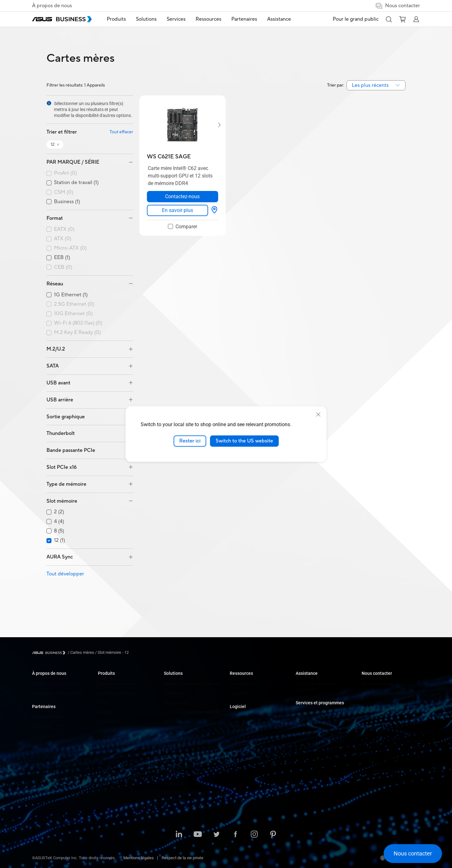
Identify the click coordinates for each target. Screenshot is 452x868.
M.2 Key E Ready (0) (77, 333)
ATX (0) (63, 239)
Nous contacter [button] (398, 6)
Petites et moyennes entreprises (193, 684)
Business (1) (67, 202)
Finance (171, 765)
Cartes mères (110, 731)
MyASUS (237, 717)
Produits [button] (116, 19)
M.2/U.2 (56, 349)
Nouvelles (239, 693)
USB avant (58, 383)
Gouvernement (177, 774)
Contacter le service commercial (390, 693)
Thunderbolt (61, 433)
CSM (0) (64, 192)
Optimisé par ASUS (312, 732)
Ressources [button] (208, 19)
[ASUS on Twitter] (217, 835)
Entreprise (173, 693)
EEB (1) (62, 258)
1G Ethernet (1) (71, 295)
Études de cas (242, 684)
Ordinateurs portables (117, 684)
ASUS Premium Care (314, 713)
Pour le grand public (356, 19)
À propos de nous (52, 6)
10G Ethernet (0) (73, 314)
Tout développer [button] (65, 574)
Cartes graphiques (114, 740)
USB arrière (60, 400)
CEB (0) (63, 267)
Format (55, 218)
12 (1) (59, 540)
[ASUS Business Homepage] (62, 19)
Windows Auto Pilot (247, 726)
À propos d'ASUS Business (55, 684)
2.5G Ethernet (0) (74, 304)
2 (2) (59, 512)
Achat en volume (376, 684)
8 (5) (59, 531)
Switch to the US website (244, 441)
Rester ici (190, 441)
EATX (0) (64, 229)
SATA (53, 366)
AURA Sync (60, 557)
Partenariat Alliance (49, 717)
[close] (318, 415)
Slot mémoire (62, 501)
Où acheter (42, 726)
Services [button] (176, 19)
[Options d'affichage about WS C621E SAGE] (214, 210)
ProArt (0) (65, 173)
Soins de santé (177, 721)
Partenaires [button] (244, 19)
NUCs (103, 703)
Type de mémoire (66, 484)
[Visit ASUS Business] (50, 653)
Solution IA (173, 783)
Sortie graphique (66, 417)
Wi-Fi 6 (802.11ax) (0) (78, 323)
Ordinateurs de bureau (118, 693)
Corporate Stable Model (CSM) (323, 723)
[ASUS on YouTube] (198, 835)
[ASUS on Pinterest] (273, 835)
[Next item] (215, 125)
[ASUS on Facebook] (235, 835)
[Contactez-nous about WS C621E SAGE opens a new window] (183, 197)
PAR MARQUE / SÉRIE (73, 162)
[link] (178, 210)
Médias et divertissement (186, 755)
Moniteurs (107, 712)
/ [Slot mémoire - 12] (111, 652)
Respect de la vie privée (183, 858)
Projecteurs (108, 721)
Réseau (55, 284)
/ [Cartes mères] (81, 652)
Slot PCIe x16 (62, 467)
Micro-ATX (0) (70, 248)
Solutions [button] (146, 19)
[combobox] (376, 85)
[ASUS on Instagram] (254, 835)
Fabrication (174, 731)
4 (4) (59, 522)
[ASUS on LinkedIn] (179, 835)
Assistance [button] (279, 19)
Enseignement (177, 703)
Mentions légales (139, 858)
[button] (389, 19)
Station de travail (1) (76, 183)
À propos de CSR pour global (57, 693)
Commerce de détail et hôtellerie (192, 712)
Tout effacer (121, 132)
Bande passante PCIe (71, 450)
